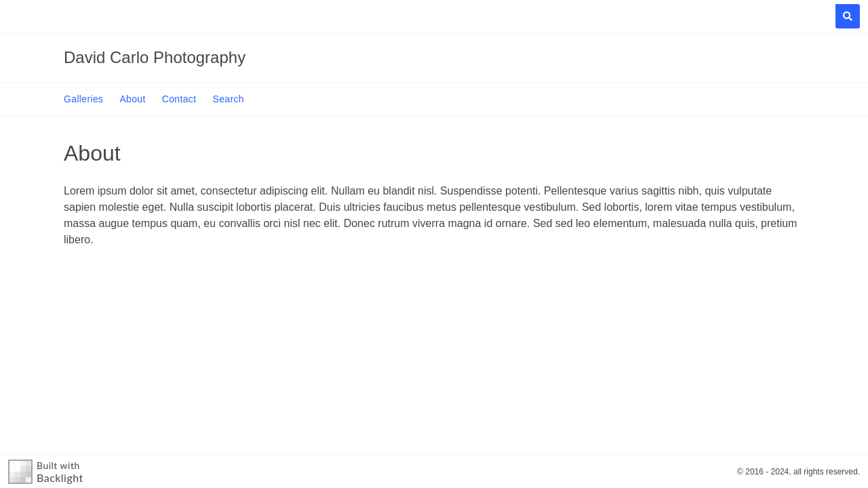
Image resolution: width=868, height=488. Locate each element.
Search (228, 99)
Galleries (83, 99)
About (132, 99)
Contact (179, 99)
